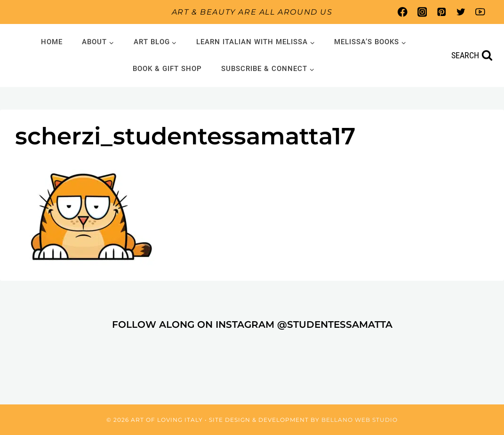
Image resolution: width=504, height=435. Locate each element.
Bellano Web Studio (360, 420)
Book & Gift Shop (167, 69)
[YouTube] (480, 12)
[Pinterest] (441, 12)
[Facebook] (403, 12)
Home (52, 42)
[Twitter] (461, 12)
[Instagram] (422, 12)
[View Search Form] (472, 56)
